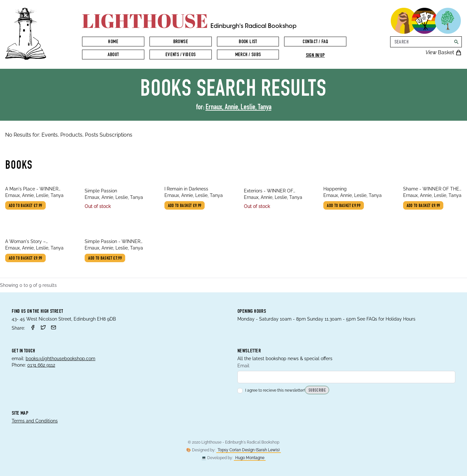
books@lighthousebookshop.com (60, 359)
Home (113, 42)
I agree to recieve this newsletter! (271, 390)
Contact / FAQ (315, 42)
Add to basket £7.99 (25, 206)
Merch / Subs (248, 55)
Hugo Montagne (250, 458)
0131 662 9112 (41, 365)
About (113, 55)
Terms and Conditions (35, 421)
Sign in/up (315, 56)
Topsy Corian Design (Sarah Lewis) (249, 450)
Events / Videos (181, 55)
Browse (181, 42)
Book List (248, 42)
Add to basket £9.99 (185, 206)
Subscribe (317, 391)
